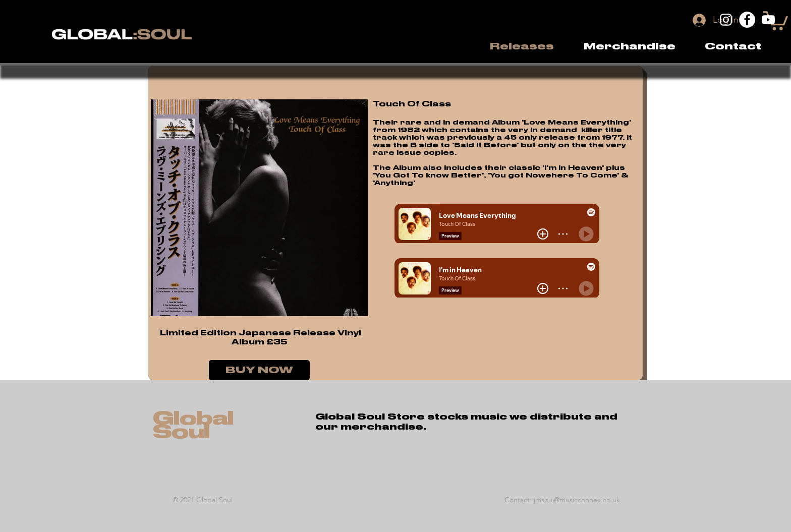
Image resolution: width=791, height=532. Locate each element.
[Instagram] (726, 20)
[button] (629, 46)
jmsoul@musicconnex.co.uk (577, 500)
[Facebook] (747, 20)
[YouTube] (768, 20)
